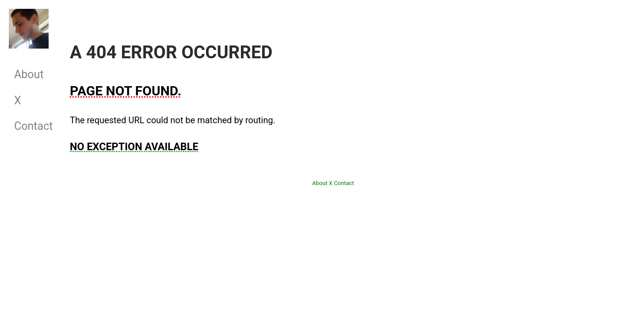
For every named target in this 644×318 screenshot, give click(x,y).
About (29, 74)
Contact (29, 126)
